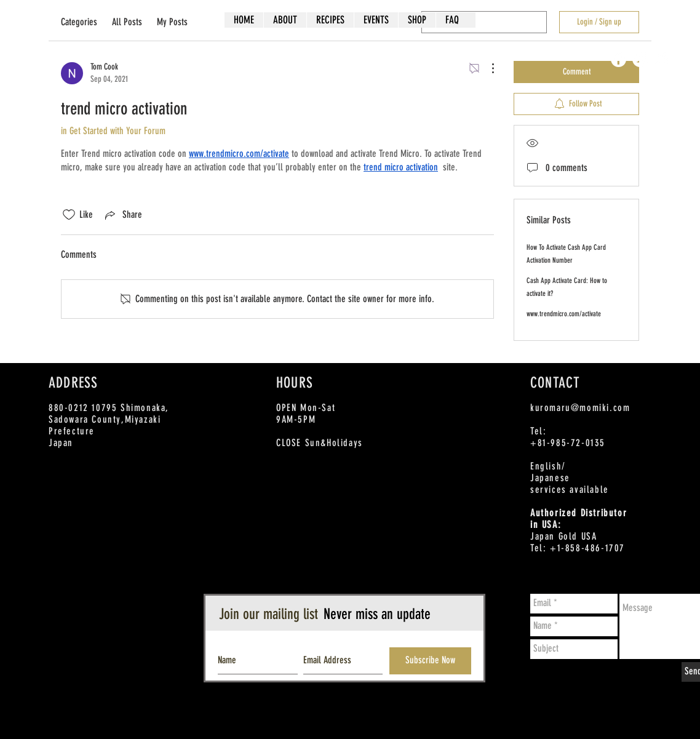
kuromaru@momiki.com (580, 408)
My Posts (172, 22)
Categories (79, 22)
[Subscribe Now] (430, 661)
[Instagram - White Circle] (662, 59)
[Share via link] (122, 215)
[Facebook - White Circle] (618, 59)
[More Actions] (487, 68)
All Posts (127, 22)
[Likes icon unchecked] (69, 215)
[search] (484, 22)
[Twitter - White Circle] (640, 59)
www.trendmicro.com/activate (564, 314)
